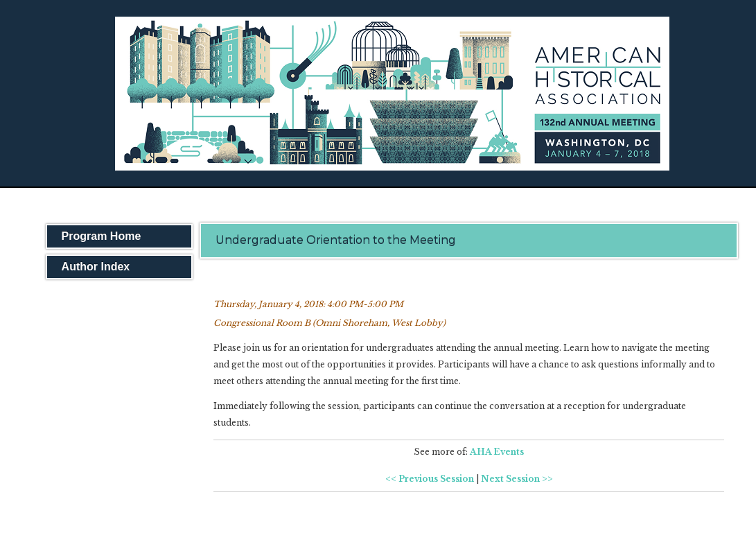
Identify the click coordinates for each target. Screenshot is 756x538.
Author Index (96, 267)
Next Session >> (517, 479)
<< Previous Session (430, 479)
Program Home (102, 236)
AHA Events (497, 452)
